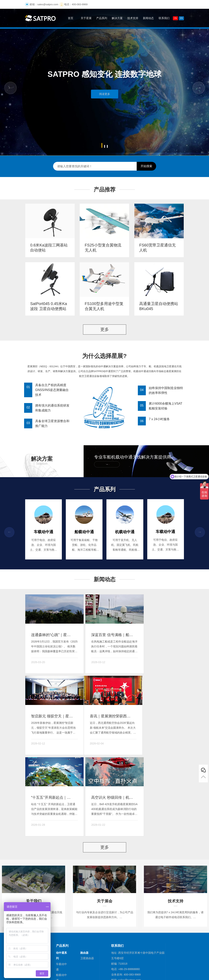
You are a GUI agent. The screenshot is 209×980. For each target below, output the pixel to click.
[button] (102, 145)
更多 (105, 329)
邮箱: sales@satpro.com (126, 889)
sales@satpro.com (48, 4)
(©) (75, 962)
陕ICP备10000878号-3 (129, 962)
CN (175, 18)
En (181, 18)
